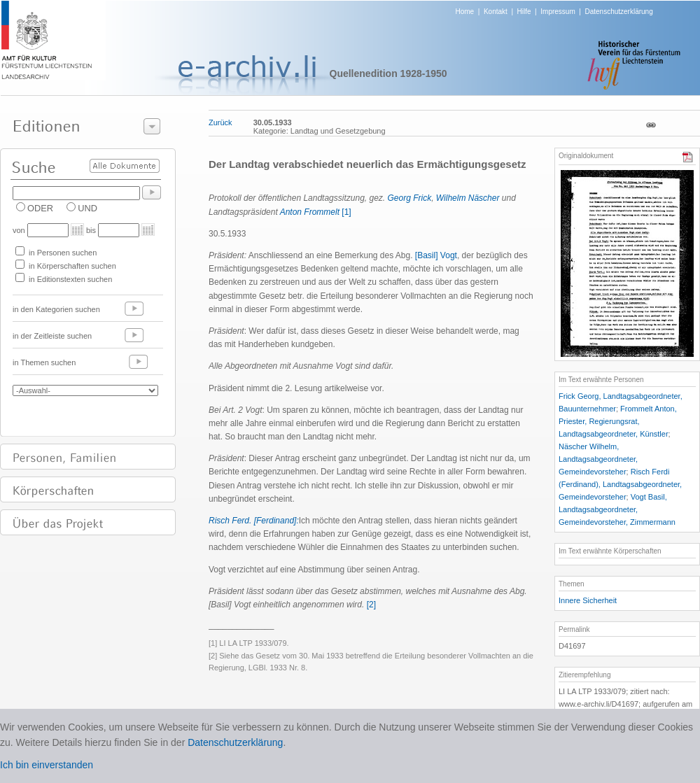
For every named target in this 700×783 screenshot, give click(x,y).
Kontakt (496, 12)
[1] (346, 212)
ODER (40, 208)
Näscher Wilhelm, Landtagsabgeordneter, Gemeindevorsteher (598, 459)
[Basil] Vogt (436, 255)
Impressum (558, 12)
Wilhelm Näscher (469, 198)
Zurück (220, 122)
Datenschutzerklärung (618, 12)
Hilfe (524, 12)
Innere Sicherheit (588, 600)
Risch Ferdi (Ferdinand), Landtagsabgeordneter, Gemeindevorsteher (620, 484)
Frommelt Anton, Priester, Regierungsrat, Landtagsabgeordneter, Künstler (618, 421)
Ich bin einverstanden (47, 765)
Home (465, 12)
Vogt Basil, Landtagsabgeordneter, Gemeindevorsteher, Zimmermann (617, 509)
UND (87, 208)
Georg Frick (410, 198)
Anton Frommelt (310, 212)
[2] (371, 605)
